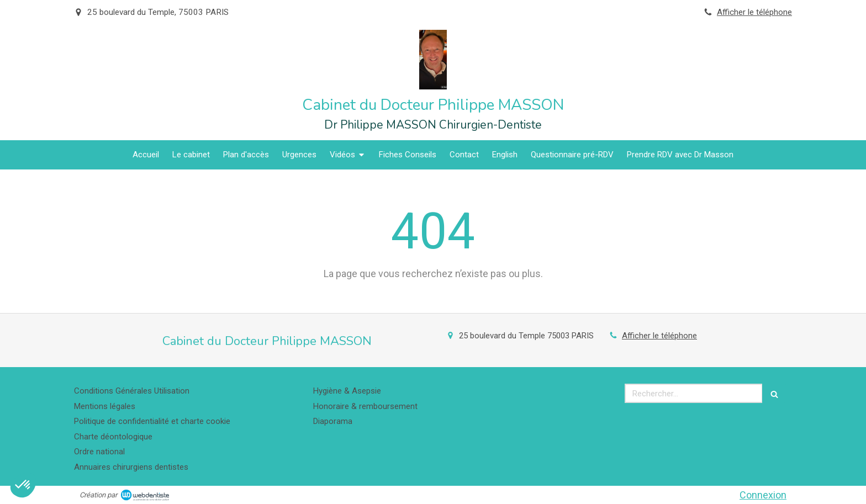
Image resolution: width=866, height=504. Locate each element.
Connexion (763, 495)
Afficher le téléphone (754, 12)
